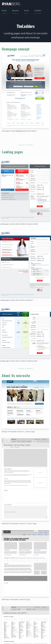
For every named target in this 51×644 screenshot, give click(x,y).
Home (4, 10)
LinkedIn (38, 10)
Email (26, 10)
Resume (15, 10)
